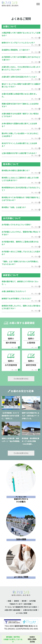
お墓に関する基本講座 (12, 610)
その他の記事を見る (21, 379)
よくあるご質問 (21, 577)
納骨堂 (16, 601)
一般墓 (9, 601)
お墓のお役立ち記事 (30, 610)
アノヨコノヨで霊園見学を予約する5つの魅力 (21, 607)
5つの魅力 (21, 499)
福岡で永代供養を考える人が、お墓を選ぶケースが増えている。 (31, 416)
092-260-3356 (32, 640)
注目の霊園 (21, 539)
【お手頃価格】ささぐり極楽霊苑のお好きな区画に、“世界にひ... (10, 416)
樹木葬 (24, 601)
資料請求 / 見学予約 (13, 637)
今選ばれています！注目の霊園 (20, 604)
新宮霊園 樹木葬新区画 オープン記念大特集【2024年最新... (31, 441)
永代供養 (32, 601)
